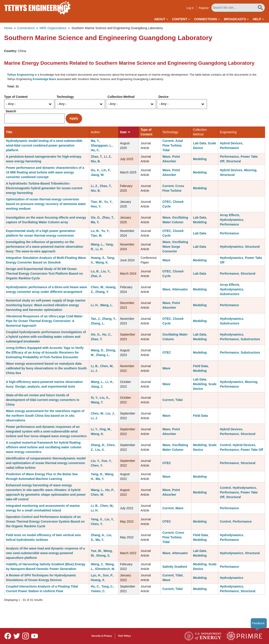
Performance (229, 148)
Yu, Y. (108, 202)
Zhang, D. (98, 445)
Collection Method (121, 97)
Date (125, 132)
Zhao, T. (97, 157)
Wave (166, 157)
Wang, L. (97, 244)
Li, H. (99, 249)
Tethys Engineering (21, 75)
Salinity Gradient (175, 567)
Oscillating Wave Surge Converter (175, 247)
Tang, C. (107, 586)
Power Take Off (252, 450)
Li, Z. (108, 157)
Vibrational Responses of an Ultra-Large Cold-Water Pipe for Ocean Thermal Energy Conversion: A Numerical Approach (44, 321)
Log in (190, 8)
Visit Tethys (124, 636)
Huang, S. (98, 258)
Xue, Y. (106, 461)
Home (8, 28)
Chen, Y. (97, 465)
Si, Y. (94, 398)
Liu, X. (104, 398)
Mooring (250, 170)
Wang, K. (102, 262)
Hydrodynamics (232, 220)
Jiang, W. (98, 175)
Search (11, 111)
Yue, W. (96, 551)
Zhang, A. (98, 535)
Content (180, 19)
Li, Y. (94, 429)
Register (204, 8)
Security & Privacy (102, 636)
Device (163, 97)
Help (257, 19)
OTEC (167, 202)
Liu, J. (110, 413)
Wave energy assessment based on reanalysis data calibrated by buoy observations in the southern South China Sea (46, 368)
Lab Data (199, 143)
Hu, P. (109, 490)
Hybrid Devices (231, 143)
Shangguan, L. (101, 145)
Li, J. (94, 371)
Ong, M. (105, 429)
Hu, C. (95, 150)
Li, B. (95, 366)
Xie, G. (96, 217)
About (160, 19)
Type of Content (16, 97)
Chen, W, (107, 506)
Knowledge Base (44, 79)
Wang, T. (97, 402)
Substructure (230, 294)
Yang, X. (97, 519)
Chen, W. (97, 287)
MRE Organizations (53, 28)
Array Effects (230, 215)
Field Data (200, 366)
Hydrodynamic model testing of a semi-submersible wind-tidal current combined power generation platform (44, 145)
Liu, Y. (106, 271)
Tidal (166, 150)
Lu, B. (95, 231)
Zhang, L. (98, 323)
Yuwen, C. (98, 591)
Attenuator (180, 289)
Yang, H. (97, 474)
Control (225, 445)
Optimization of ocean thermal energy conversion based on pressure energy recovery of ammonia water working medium (46, 204)
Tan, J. (96, 319)
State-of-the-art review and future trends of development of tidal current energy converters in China (43, 400)
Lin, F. (106, 170)
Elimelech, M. (105, 569)
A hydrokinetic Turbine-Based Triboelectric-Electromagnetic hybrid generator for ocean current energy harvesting (44, 188)
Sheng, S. (103, 555)
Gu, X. (95, 170)
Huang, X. (98, 580)
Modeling (200, 159)
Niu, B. (96, 161)
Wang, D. (97, 350)
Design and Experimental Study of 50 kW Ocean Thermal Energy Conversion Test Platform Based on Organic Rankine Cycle (44, 274)
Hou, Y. (96, 206)
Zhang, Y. (102, 292)
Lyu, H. (96, 575)
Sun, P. (108, 575)
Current (168, 141)
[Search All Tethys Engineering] (238, 8)
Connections (205, 19)
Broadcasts (235, 19)
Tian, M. (97, 202)
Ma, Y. (95, 141)
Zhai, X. (96, 276)
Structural (233, 161)
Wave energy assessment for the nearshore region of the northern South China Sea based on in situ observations (45, 416)
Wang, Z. (97, 564)
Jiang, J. (97, 386)
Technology (65, 97)
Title (9, 132)
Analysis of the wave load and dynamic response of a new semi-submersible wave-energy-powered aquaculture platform (46, 553)
